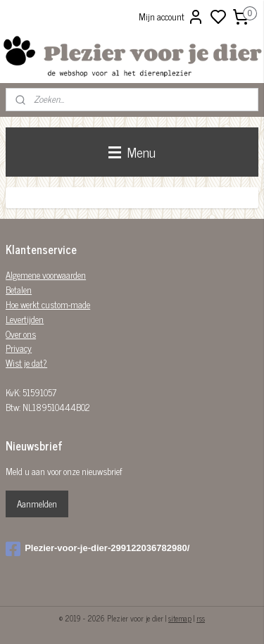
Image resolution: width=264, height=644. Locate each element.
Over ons (21, 334)
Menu (132, 152)
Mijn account (171, 17)
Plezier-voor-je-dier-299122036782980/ (98, 549)
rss (201, 618)
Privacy (19, 348)
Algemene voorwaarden (46, 275)
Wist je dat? (26, 363)
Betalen (19, 290)
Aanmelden (37, 504)
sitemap (180, 618)
